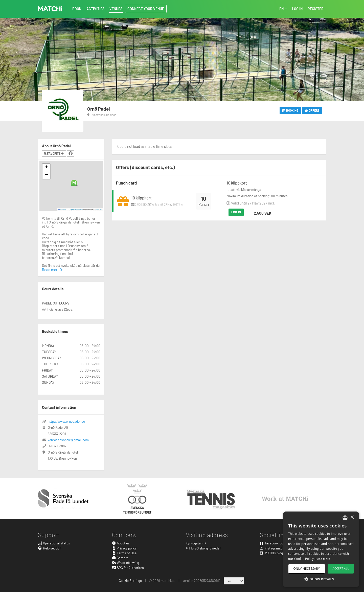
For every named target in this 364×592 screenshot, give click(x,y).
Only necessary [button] (307, 569)
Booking (290, 110)
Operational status (54, 543)
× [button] (352, 517)
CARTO (99, 210)
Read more (52, 270)
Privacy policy (124, 548)
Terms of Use (124, 553)
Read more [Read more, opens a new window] (323, 559)
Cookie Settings (130, 580)
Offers (312, 110)
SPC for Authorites (128, 568)
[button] (74, 183)
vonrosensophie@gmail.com (68, 440)
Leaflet (62, 210)
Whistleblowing (126, 563)
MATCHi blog (271, 553)
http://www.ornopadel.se (66, 421)
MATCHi (50, 9)
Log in (236, 212)
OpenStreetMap (76, 210)
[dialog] (321, 549)
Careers (120, 558)
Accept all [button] (341, 568)
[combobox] (345, 518)
